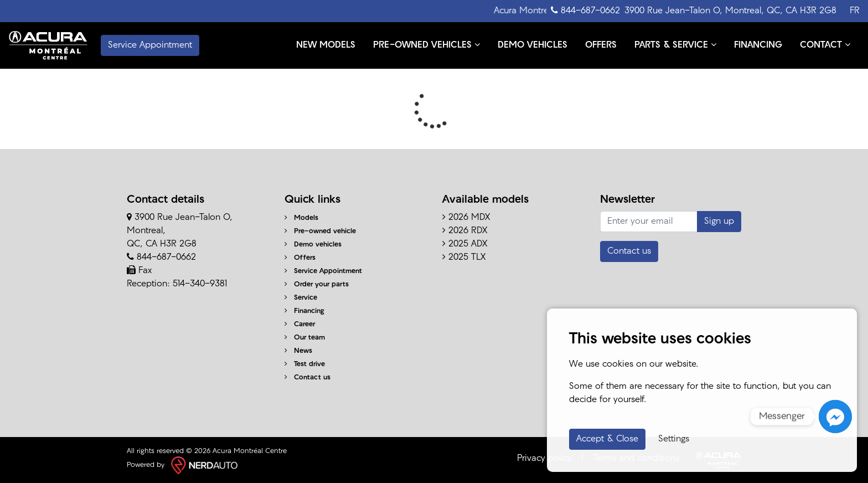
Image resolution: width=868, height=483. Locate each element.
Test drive (305, 364)
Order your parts (317, 284)
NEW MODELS (326, 45)
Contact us (308, 377)
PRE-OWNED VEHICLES (427, 45)
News (298, 351)
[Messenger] (835, 417)
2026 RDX (465, 231)
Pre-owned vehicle (320, 231)
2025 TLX (464, 258)
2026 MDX (466, 218)
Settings (674, 439)
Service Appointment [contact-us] (150, 45)
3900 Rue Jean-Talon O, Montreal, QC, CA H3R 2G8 (730, 11)
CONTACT (825, 45)
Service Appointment (323, 271)
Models (301, 218)
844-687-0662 (585, 11)
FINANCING (758, 45)
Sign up (719, 222)
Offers (300, 258)
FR (855, 11)
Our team (305, 338)
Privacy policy (544, 459)
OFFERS (601, 45)
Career (300, 324)
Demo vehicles (313, 245)
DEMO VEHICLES (533, 45)
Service (301, 298)
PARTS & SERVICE (675, 45)
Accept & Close (607, 439)
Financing (304, 311)
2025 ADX (465, 244)
